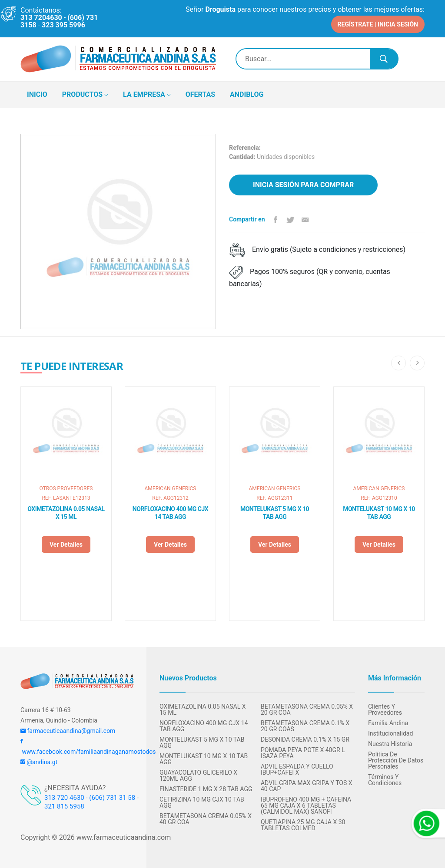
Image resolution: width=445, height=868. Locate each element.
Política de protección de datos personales (396, 759)
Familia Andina (388, 722)
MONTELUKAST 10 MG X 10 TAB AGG (379, 512)
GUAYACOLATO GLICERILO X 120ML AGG (198, 775)
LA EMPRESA (147, 94)
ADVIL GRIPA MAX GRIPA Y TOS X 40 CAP (307, 785)
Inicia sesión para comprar (303, 184)
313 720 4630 (64, 797)
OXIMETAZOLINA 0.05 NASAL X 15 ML (66, 512)
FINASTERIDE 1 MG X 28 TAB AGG (206, 788)
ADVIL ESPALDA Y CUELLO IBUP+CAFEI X (297, 769)
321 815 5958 (64, 805)
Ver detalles (66, 544)
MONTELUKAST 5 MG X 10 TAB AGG (275, 512)
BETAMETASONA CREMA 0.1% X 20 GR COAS (305, 725)
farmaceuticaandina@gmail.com (68, 730)
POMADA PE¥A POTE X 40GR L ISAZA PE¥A (303, 752)
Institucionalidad (390, 733)
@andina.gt (39, 761)
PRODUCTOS (85, 94)
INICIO (37, 94)
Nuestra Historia (390, 743)
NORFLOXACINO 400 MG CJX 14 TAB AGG (170, 512)
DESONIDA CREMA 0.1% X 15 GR (305, 739)
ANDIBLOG (247, 94)
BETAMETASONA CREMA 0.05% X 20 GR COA (307, 709)
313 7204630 (41, 18)
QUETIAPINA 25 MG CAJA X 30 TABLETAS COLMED (303, 824)
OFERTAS (200, 94)
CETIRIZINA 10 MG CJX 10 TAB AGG (202, 802)
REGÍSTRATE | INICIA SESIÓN (378, 23)
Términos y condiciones (385, 779)
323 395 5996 (63, 25)
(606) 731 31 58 (112, 797)
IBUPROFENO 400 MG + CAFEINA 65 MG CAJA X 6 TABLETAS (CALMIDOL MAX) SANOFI (306, 805)
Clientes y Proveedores (385, 709)
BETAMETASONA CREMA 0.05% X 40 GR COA (206, 818)
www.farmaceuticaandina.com (123, 837)
